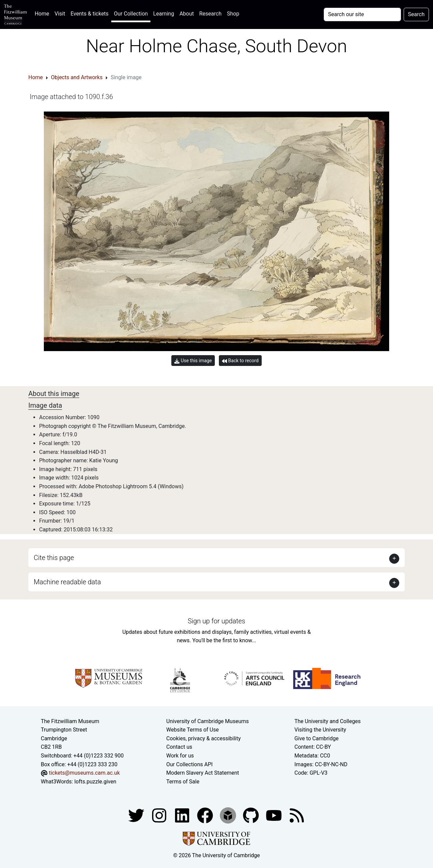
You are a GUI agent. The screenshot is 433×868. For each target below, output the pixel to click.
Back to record (240, 361)
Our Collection (131, 14)
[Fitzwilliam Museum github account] (252, 815)
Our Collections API (190, 764)
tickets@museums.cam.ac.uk (84, 773)
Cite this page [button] (54, 558)
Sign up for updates (216, 621)
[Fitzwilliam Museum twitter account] (137, 815)
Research (210, 14)
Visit (60, 14)
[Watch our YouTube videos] (275, 815)
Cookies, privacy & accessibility (204, 738)
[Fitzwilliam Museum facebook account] (183, 815)
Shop (233, 14)
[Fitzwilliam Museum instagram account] (160, 815)
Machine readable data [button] (67, 582)
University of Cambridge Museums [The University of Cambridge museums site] (208, 721)
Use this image (193, 361)
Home (43, 13)
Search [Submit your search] (416, 14)
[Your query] (362, 14)
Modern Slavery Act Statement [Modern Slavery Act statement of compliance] (203, 773)
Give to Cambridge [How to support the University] (316, 738)
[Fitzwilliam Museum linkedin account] (206, 815)
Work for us (180, 756)
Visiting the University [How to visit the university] (320, 730)
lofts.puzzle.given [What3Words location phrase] (95, 782)
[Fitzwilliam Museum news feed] (297, 815)
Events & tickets (90, 14)
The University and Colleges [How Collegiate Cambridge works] (327, 721)
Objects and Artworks (77, 77)
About (187, 14)
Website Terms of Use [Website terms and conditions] (193, 730)
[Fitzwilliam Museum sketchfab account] (229, 815)
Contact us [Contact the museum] (179, 747)
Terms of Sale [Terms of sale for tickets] (183, 782)
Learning (164, 14)
